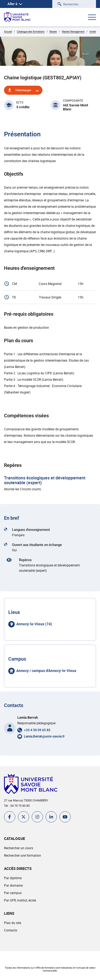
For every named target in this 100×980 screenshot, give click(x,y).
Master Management (73, 31)
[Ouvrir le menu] (92, 18)
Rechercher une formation (23, 855)
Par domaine (13, 885)
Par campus (13, 893)
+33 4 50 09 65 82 (37, 730)
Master (53, 31)
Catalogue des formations (31, 31)
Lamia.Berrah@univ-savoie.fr (44, 736)
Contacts (11, 930)
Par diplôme (13, 878)
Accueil (8, 31)
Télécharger (23, 90)
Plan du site (13, 923)
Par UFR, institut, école (20, 900)
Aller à (15, 4)
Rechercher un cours (19, 848)
